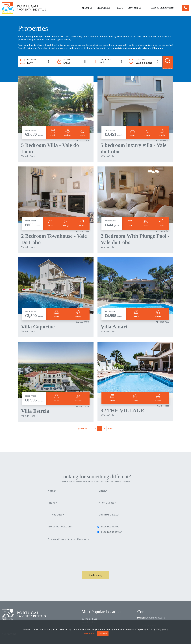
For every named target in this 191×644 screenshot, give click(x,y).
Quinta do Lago (89, 619)
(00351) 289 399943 (155, 618)
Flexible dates (110, 527)
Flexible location (112, 532)
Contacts (145, 612)
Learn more (89, 633)
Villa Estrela (35, 411)
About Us (87, 8)
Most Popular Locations (102, 612)
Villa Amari (114, 327)
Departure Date (109, 515)
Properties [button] (104, 8)
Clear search (168, 68)
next (111, 428)
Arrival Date (56, 515)
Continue (103, 633)
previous (82, 428)
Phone (52, 503)
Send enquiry (95, 575)
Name (52, 491)
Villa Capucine (38, 327)
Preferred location (60, 527)
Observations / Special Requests (68, 539)
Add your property (163, 8)
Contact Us (134, 8)
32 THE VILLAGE (122, 411)
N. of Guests (107, 503)
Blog (120, 8)
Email (103, 491)
